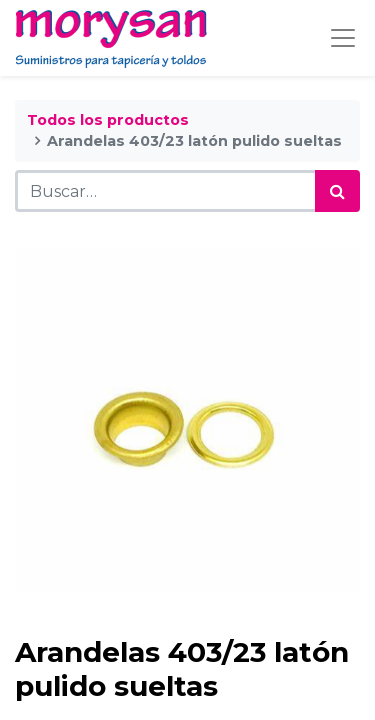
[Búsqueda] (337, 191)
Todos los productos (108, 120)
